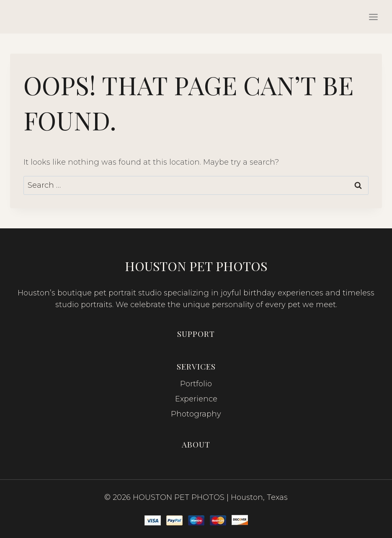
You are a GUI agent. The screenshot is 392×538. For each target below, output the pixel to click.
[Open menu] (373, 17)
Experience (196, 399)
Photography (196, 414)
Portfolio (196, 384)
